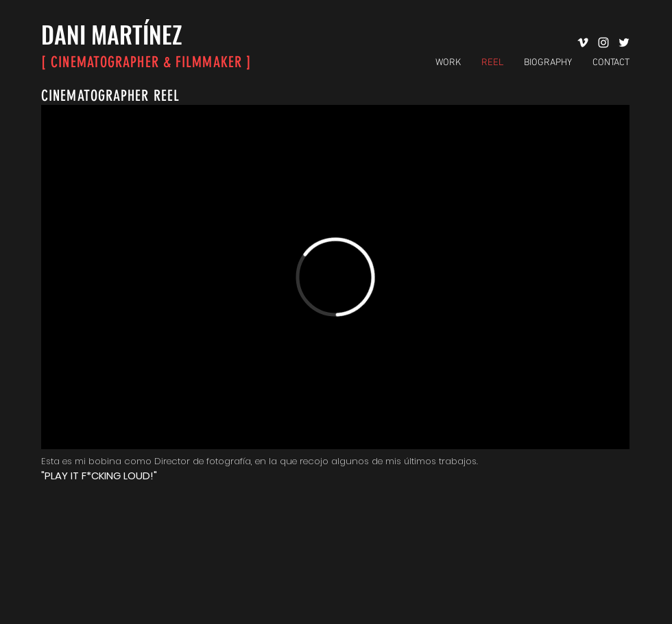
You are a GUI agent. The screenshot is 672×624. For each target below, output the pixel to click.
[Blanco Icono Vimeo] (583, 43)
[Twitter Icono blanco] (624, 43)
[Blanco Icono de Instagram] (603, 43)
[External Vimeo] (335, 277)
